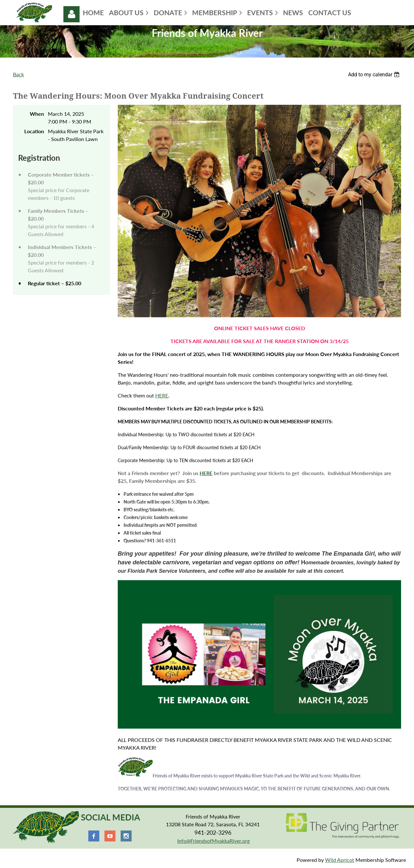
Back (18, 74)
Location (34, 131)
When (37, 114)
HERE (162, 395)
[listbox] (375, 75)
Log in (71, 14)
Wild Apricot (340, 860)
